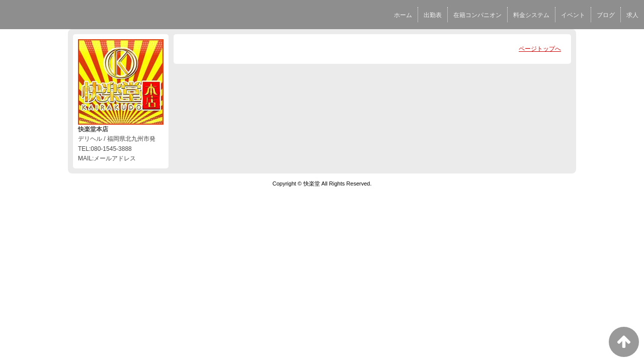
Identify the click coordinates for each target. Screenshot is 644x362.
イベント (573, 15)
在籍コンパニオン (477, 15)
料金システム (531, 15)
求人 (632, 15)
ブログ (606, 15)
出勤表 (433, 15)
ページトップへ (540, 49)
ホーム (403, 15)
